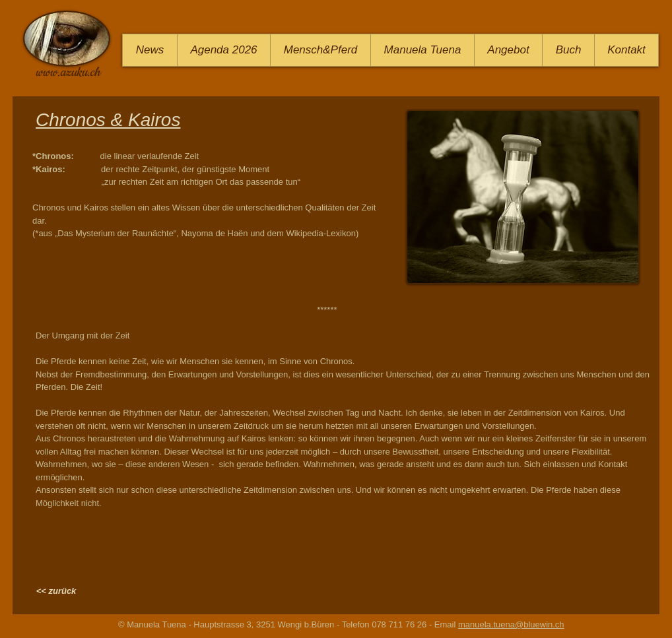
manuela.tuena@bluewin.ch (511, 624)
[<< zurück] (56, 591)
